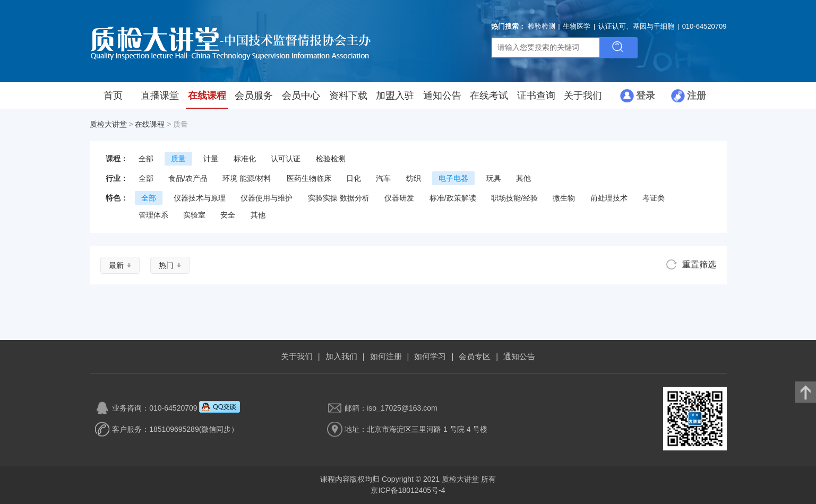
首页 (113, 95)
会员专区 (475, 356)
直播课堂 (160, 95)
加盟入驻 (395, 95)
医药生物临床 (309, 178)
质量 (178, 159)
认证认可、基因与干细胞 (636, 26)
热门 (166, 265)
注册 (697, 95)
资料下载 (348, 95)
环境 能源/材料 (247, 178)
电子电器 (453, 178)
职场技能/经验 (514, 198)
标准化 (245, 159)
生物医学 (577, 26)
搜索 (618, 48)
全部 (146, 159)
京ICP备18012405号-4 (408, 490)
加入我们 (341, 356)
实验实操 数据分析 (339, 198)
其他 (523, 178)
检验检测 (542, 26)
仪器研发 (399, 198)
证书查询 (536, 95)
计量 (211, 159)
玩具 (494, 178)
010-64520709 (705, 26)
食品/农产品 (188, 178)
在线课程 (207, 95)
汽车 (383, 178)
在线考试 (489, 95)
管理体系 (153, 215)
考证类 (654, 198)
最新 (116, 265)
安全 (228, 215)
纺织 (414, 178)
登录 (646, 95)
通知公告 (442, 95)
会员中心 (301, 95)
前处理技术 (609, 198)
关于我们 (583, 95)
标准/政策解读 (453, 198)
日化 (354, 178)
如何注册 (386, 356)
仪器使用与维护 (267, 198)
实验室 (194, 215)
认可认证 (286, 159)
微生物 (564, 198)
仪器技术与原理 (200, 198)
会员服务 (254, 95)
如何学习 (430, 356)
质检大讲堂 (108, 124)
